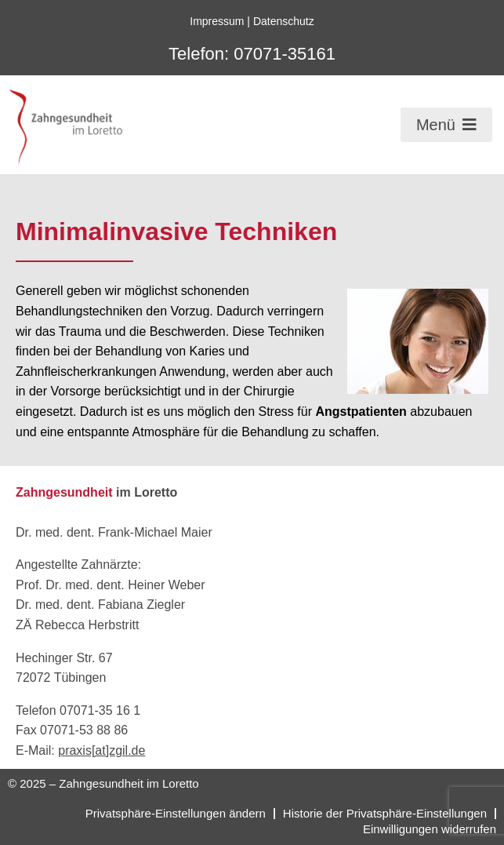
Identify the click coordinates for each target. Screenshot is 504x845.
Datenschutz (284, 21)
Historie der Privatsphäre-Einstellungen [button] (385, 813)
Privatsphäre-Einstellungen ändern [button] (176, 813)
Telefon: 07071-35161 (252, 54)
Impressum (217, 21)
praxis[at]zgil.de (102, 750)
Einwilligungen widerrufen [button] (430, 829)
